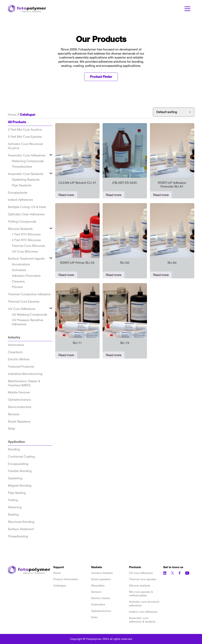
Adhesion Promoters (26, 276)
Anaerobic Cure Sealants (26, 174)
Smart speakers (101, 579)
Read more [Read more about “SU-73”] (114, 355)
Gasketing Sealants (26, 179)
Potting (13, 500)
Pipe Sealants (22, 185)
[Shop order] (174, 112)
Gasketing (15, 478)
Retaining (15, 507)
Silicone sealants (140, 585)
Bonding (14, 449)
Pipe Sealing (17, 493)
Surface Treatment (21, 529)
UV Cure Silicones (25, 251)
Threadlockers (22, 166)
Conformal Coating (21, 456)
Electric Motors (19, 359)
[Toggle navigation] (187, 9)
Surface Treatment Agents (26, 258)
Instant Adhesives (20, 200)
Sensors (14, 414)
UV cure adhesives (141, 573)
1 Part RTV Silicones (26, 234)
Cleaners (18, 281)
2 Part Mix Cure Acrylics (25, 129)
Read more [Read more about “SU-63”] (114, 275)
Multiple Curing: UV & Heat (27, 207)
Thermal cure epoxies (143, 579)
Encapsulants (18, 192)
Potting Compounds (22, 221)
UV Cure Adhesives (22, 309)
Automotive (16, 345)
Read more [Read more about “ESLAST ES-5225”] (114, 195)
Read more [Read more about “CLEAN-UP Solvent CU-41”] (66, 195)
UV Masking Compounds (29, 314)
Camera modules (102, 573)
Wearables (98, 585)
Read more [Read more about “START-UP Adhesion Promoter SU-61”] (161, 195)
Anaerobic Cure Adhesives (27, 155)
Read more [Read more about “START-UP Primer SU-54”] (66, 275)
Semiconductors (20, 407)
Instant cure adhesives (143, 612)
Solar (12, 428)
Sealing (13, 514)
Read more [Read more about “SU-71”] (66, 355)
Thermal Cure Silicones (28, 246)
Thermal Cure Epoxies (24, 301)
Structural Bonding (21, 522)
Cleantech (15, 352)
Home (12, 114)
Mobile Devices (19, 392)
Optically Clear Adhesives (26, 214)
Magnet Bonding (20, 485)
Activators (19, 270)
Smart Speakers (19, 421)
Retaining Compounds (28, 161)
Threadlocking (18, 536)
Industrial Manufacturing (25, 374)
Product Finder (101, 77)
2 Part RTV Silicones (26, 240)
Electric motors (101, 598)
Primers (17, 287)
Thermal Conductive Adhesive (29, 294)
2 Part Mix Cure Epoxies (25, 137)
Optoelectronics (19, 400)
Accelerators (21, 264)
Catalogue (60, 585)
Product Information (66, 579)
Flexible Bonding (20, 471)
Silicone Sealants (20, 229)
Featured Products (21, 366)
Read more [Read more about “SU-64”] (161, 275)
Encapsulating (18, 464)
